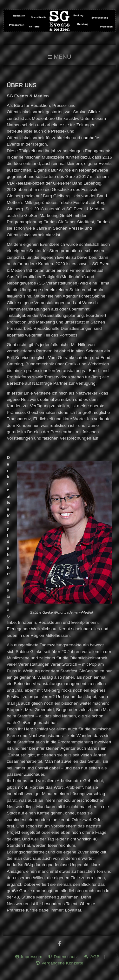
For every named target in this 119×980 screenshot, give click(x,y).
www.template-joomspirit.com (118, 961)
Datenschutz (66, 954)
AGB (95, 954)
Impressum (32, 954)
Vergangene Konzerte (63, 960)
